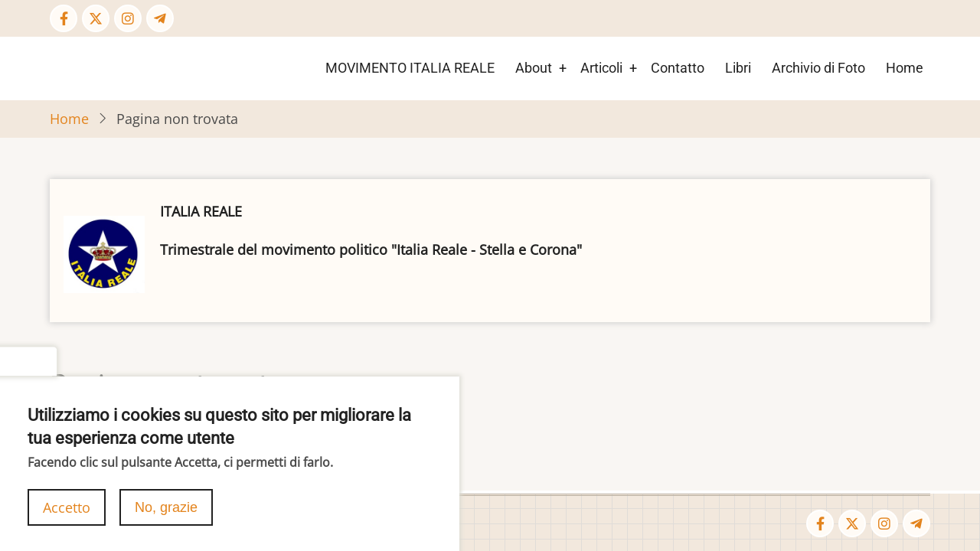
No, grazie (166, 519)
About (534, 68)
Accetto (67, 519)
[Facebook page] (64, 18)
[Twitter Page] (96, 18)
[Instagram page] (128, 18)
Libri (738, 68)
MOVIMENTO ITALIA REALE (410, 68)
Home (905, 68)
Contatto (678, 68)
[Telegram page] (160, 18)
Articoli (601, 68)
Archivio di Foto (818, 68)
